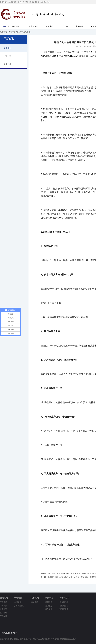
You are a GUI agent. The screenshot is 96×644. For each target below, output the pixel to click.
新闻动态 (18, 32)
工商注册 (3, 602)
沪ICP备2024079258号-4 (42, 639)
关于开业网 (64, 598)
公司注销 (3, 613)
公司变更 (3, 609)
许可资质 (3, 606)
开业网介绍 (64, 602)
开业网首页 (33, 26)
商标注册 (35, 598)
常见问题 (79, 26)
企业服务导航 (13, 26)
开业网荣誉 (64, 606)
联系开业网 (64, 609)
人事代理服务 (19, 606)
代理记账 (64, 26)
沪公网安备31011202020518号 (65, 639)
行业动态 (7, 56)
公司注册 (49, 26)
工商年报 (3, 616)
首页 (10, 32)
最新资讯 (27, 32)
